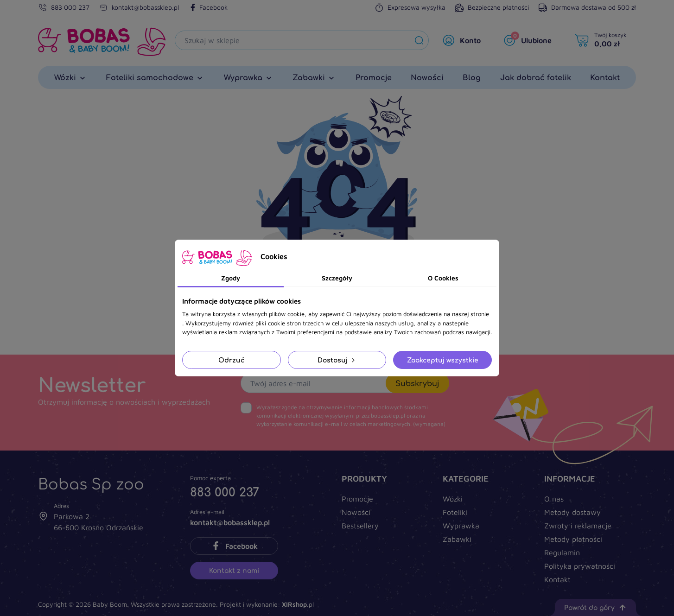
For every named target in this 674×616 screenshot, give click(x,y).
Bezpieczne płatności (492, 7)
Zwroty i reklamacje (578, 526)
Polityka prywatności (580, 566)
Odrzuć (231, 360)
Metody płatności (573, 539)
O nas (554, 499)
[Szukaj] (292, 40)
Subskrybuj (417, 383)
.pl (298, 604)
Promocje (357, 499)
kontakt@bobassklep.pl (145, 7)
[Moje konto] (464, 40)
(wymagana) (351, 416)
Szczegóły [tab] (337, 278)
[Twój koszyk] (603, 40)
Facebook (208, 7)
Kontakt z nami (234, 570)
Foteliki (455, 512)
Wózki (453, 499)
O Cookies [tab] (443, 278)
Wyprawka (461, 526)
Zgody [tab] (231, 278)
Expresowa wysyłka (410, 7)
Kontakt (557, 579)
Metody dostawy (572, 512)
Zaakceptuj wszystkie (443, 360)
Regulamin (562, 552)
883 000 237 (70, 7)
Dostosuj (337, 360)
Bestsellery (360, 526)
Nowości (356, 512)
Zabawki (457, 539)
